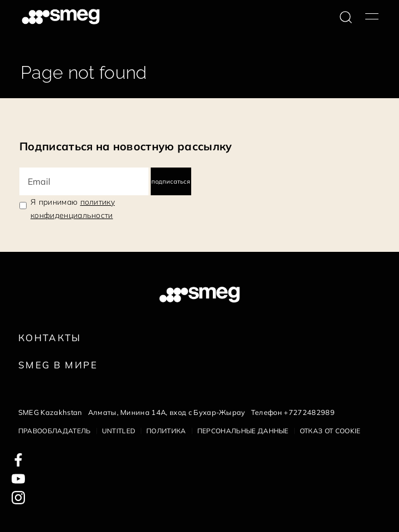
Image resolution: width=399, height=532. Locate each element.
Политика (166, 431)
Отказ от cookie (330, 431)
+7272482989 (309, 412)
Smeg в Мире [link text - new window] (58, 365)
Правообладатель (55, 431)
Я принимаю (73, 209)
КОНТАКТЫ (50, 338)
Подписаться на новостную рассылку (126, 146)
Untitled (119, 431)
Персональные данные (243, 431)
